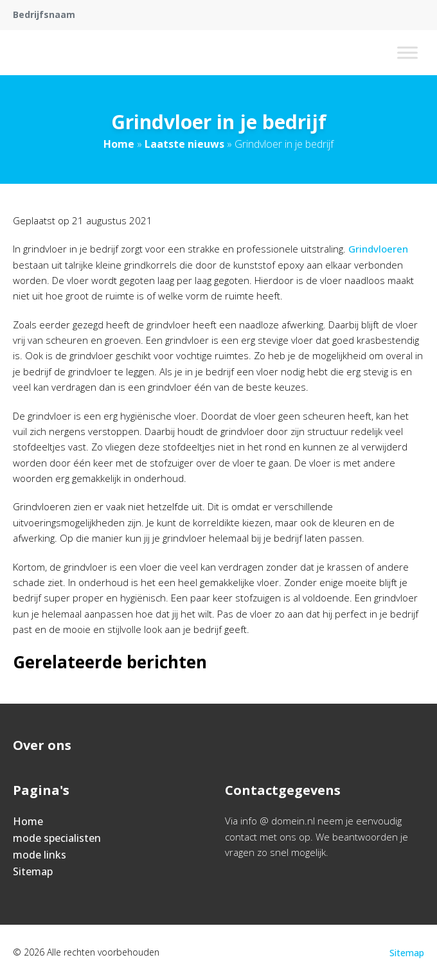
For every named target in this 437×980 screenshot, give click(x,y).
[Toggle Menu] (407, 52)
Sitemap (33, 871)
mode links (40, 855)
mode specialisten (57, 838)
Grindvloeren (378, 249)
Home (119, 144)
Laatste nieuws (184, 144)
